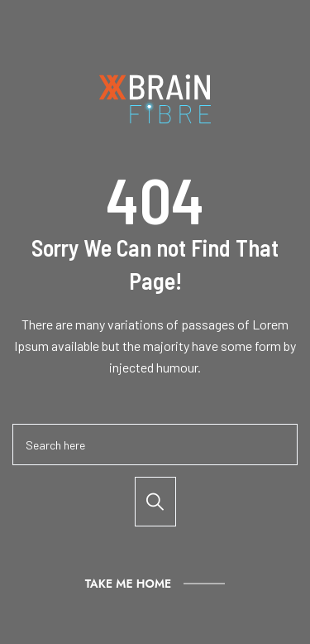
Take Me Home (129, 584)
